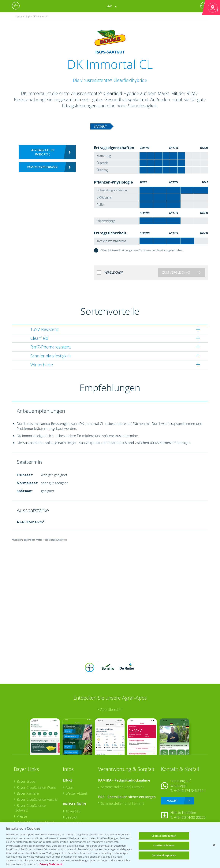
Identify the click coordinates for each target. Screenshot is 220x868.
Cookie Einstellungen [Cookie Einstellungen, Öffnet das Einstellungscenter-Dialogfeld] (164, 836)
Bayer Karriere (28, 793)
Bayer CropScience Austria (37, 799)
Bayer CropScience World (36, 787)
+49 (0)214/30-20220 (190, 817)
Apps (70, 787)
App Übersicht (112, 709)
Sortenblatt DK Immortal (42, 152)
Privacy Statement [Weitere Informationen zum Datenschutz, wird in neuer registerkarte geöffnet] (51, 864)
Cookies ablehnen (164, 845)
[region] (110, 845)
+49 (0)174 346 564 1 (190, 790)
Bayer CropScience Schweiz (31, 808)
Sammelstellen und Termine (123, 787)
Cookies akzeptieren (164, 855)
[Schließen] (214, 845)
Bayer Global (27, 781)
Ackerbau (73, 811)
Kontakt (172, 801)
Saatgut (72, 817)
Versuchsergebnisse (42, 167)
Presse (22, 816)
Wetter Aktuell (77, 793)
